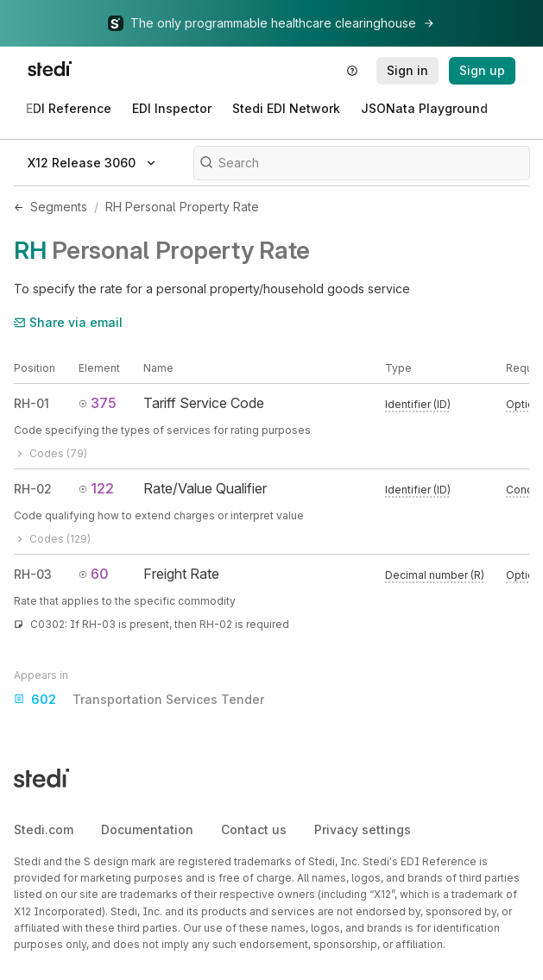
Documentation (147, 829)
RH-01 (32, 403)
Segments (59, 207)
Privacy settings (363, 829)
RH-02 (33, 489)
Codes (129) (52, 539)
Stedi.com (44, 829)
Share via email (68, 322)
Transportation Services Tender (139, 700)
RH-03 (33, 574)
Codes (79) (51, 453)
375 (98, 403)
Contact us (254, 829)
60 (94, 574)
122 (96, 488)
